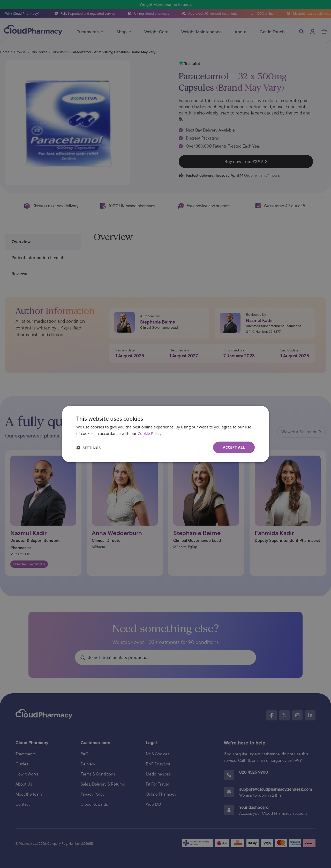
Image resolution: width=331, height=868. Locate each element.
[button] (88, 447)
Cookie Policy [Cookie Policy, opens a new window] (149, 433)
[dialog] (165, 434)
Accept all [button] (234, 447)
